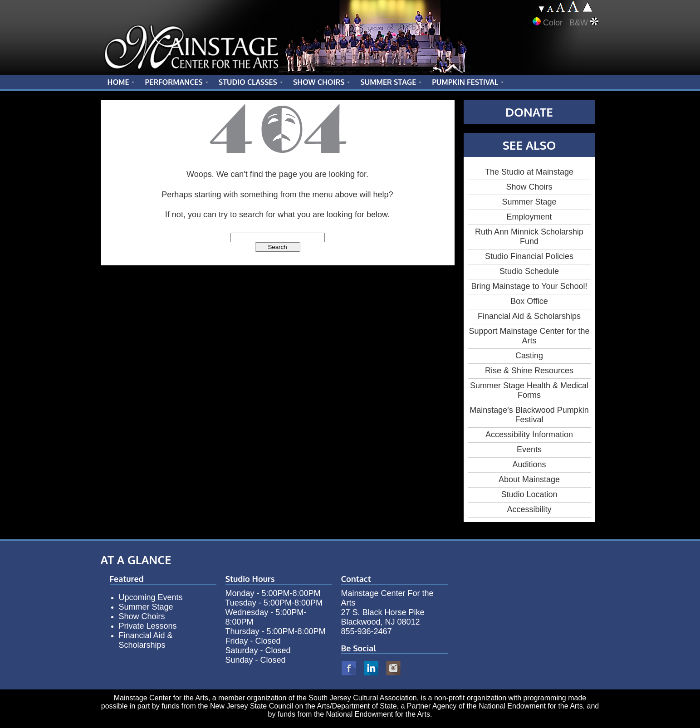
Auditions (529, 464)
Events (529, 450)
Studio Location (529, 494)
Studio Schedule (529, 271)
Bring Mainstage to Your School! (529, 286)
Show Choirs (529, 187)
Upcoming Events (151, 597)
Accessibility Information (529, 435)
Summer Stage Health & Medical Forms (529, 390)
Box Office (529, 301)
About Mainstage (529, 479)
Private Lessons (148, 626)
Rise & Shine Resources (529, 371)
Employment (529, 217)
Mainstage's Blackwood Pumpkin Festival (529, 415)
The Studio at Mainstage (529, 172)
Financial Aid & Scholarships (529, 316)
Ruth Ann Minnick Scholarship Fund (529, 237)
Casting (529, 356)
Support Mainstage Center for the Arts (529, 336)
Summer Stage (529, 202)
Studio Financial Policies (529, 256)
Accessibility (529, 509)
